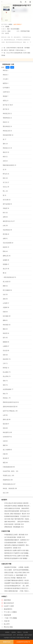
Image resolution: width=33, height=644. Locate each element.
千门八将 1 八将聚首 (10, 612)
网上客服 (26, 632)
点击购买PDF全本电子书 (23, 642)
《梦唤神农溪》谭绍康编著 (12, 527)
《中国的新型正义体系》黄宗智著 (14, 535)
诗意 (12, 67)
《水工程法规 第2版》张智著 (12, 537)
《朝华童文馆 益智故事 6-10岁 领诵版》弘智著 (18, 558)
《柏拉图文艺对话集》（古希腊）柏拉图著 (17, 567)
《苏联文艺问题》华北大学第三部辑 (15, 573)
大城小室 (7, 621)
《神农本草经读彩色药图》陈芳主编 (15, 511)
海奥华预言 (7, 600)
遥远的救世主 (8, 609)
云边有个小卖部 (9, 606)
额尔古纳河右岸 (9, 603)
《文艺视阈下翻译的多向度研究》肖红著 (16, 580)
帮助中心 (20, 632)
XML (26, 638)
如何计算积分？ (18, 24)
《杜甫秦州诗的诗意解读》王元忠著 (15, 516)
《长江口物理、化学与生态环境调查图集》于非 (18, 570)
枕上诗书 (7, 624)
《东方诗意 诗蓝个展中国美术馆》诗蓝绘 (16, 519)
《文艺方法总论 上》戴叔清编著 (13, 575)
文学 (14, 11)
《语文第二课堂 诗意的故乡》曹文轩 (15, 514)
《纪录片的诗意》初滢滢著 (12, 524)
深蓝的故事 (7, 615)
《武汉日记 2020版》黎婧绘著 (13, 578)
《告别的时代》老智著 (10, 548)
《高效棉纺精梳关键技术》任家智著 (15, 540)
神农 (8, 67)
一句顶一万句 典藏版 (10, 618)
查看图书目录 (7, 642)
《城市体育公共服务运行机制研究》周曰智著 (17, 545)
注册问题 (13, 632)
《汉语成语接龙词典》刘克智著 (13, 543)
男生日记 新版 (8, 627)
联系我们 (7, 632)
